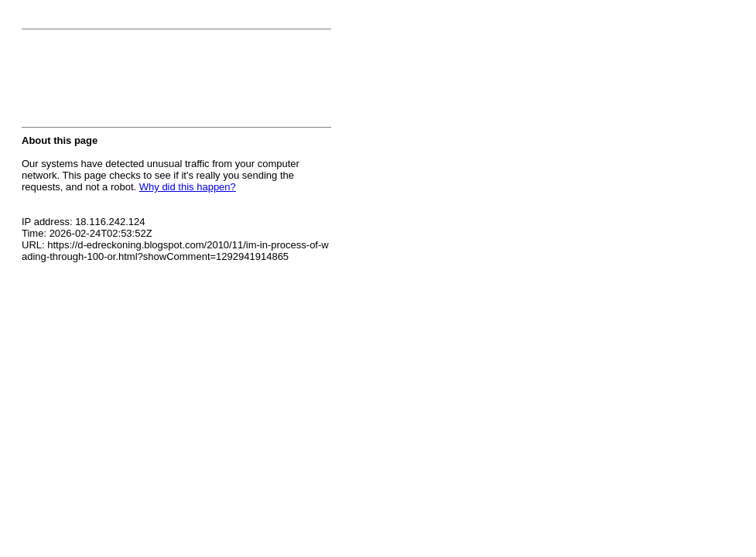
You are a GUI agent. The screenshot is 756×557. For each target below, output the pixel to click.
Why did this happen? (188, 187)
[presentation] (139, 83)
